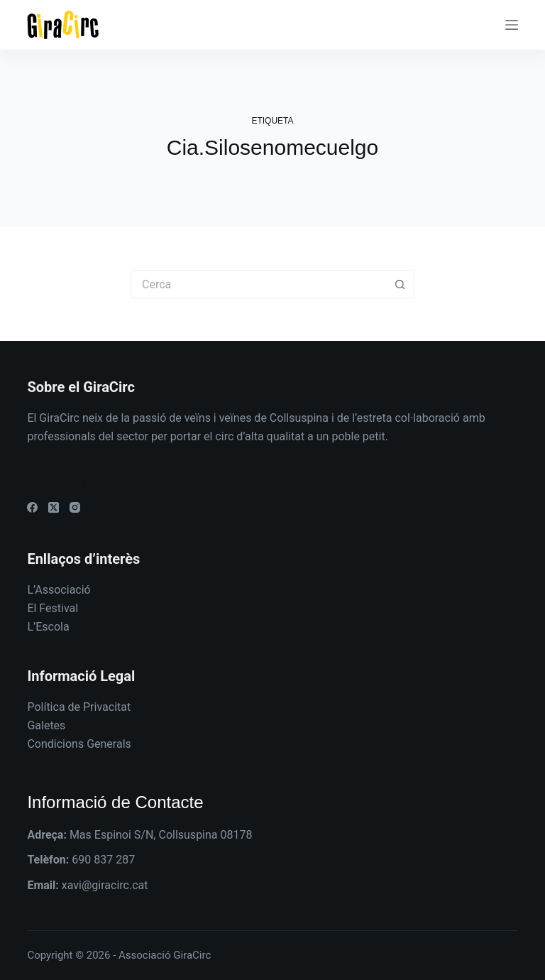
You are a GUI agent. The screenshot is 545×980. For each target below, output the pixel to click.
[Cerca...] (258, 284)
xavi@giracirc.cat (105, 885)
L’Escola (48, 627)
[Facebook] (32, 507)
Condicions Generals (79, 744)
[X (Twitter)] (54, 507)
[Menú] (512, 25)
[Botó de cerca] (400, 284)
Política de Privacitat (79, 707)
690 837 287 (103, 860)
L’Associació (59, 590)
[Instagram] (75, 507)
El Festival (53, 608)
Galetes (46, 725)
